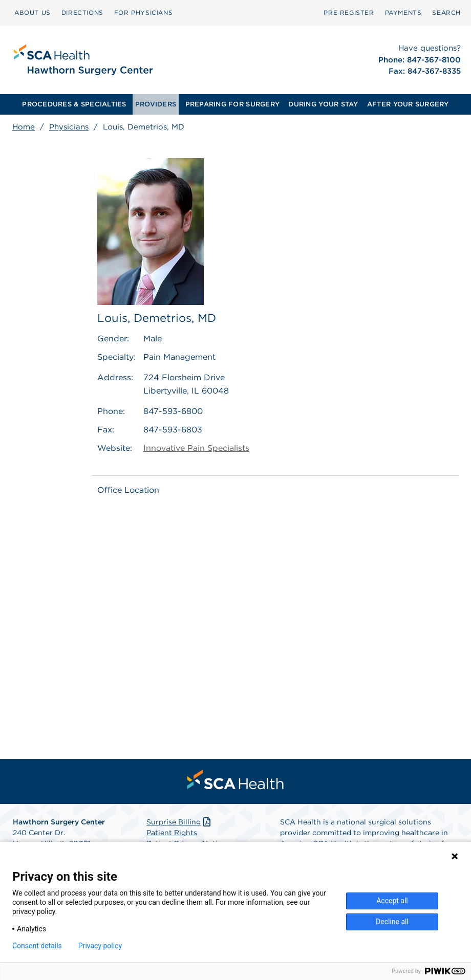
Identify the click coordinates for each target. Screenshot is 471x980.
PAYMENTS (403, 13)
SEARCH (446, 13)
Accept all (392, 901)
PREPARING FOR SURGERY (232, 104)
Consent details (37, 946)
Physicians (69, 127)
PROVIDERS (156, 104)
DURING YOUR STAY (323, 104)
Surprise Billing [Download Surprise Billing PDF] (179, 822)
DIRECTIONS (82, 13)
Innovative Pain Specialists (196, 448)
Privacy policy (100, 946)
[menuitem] (33, 13)
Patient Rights (172, 833)
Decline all (392, 922)
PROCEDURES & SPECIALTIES (74, 104)
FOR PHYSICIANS (143, 13)
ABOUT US (33, 13)
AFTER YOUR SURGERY (408, 104)
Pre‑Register (349, 13)
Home (24, 127)
